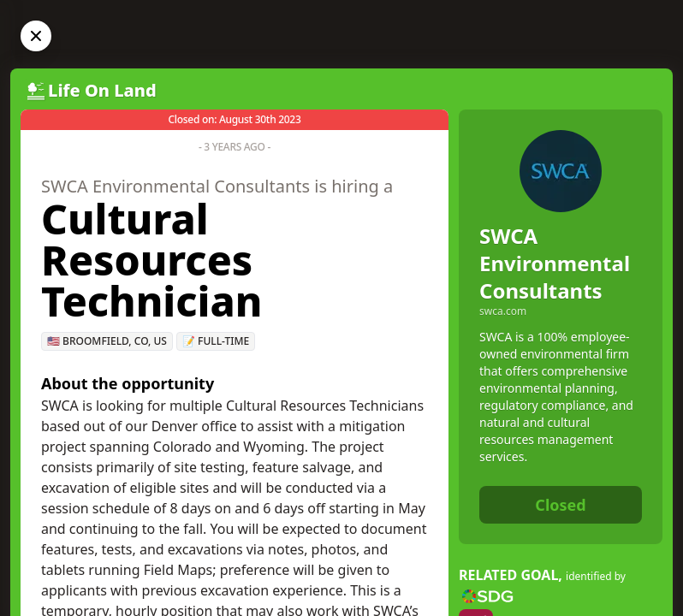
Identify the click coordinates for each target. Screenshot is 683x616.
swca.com (503, 311)
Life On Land (102, 90)
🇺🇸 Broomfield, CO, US (107, 341)
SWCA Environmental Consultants (555, 263)
